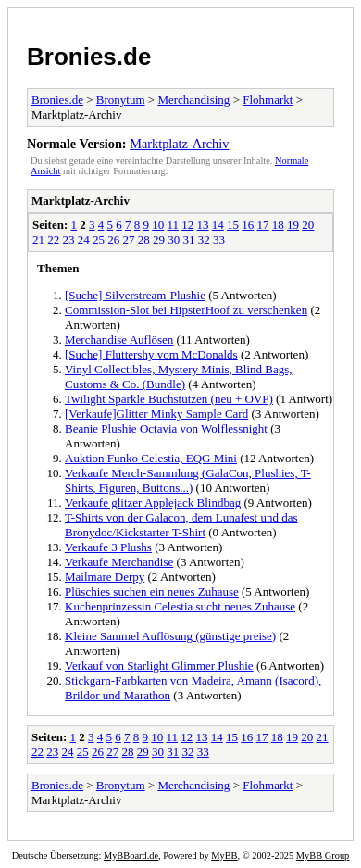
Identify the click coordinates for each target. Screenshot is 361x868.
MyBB (224, 855)
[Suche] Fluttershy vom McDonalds (151, 354)
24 (84, 239)
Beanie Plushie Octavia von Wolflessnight (166, 428)
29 (159, 239)
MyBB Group (323, 855)
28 (144, 239)
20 (308, 225)
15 (233, 225)
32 (204, 239)
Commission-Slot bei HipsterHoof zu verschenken (186, 310)
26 (113, 239)
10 (158, 225)
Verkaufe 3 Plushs (108, 547)
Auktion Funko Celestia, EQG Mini (151, 458)
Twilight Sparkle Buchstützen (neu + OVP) (169, 399)
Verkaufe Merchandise (119, 562)
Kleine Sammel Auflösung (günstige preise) (170, 636)
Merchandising (193, 100)
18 (278, 225)
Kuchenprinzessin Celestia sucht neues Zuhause (180, 606)
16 (248, 225)
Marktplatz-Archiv (179, 144)
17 (263, 225)
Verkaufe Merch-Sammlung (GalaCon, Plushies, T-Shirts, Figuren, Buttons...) (188, 480)
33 (219, 239)
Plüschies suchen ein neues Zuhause (152, 591)
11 (174, 225)
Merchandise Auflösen (119, 340)
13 (203, 225)
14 (218, 225)
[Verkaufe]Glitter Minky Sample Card (156, 414)
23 (69, 239)
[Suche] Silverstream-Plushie (135, 295)
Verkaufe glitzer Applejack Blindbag (153, 503)
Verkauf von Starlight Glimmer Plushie (159, 666)
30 (174, 239)
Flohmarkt (268, 100)
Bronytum (121, 100)
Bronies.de (89, 57)
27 (129, 239)
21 (38, 239)
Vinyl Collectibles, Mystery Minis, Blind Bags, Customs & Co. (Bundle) (179, 377)
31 (189, 239)
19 (293, 225)
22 (53, 239)
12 (187, 225)
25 (99, 239)
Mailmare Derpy (105, 577)
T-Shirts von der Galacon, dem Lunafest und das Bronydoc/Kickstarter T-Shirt (181, 525)
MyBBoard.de (131, 855)
